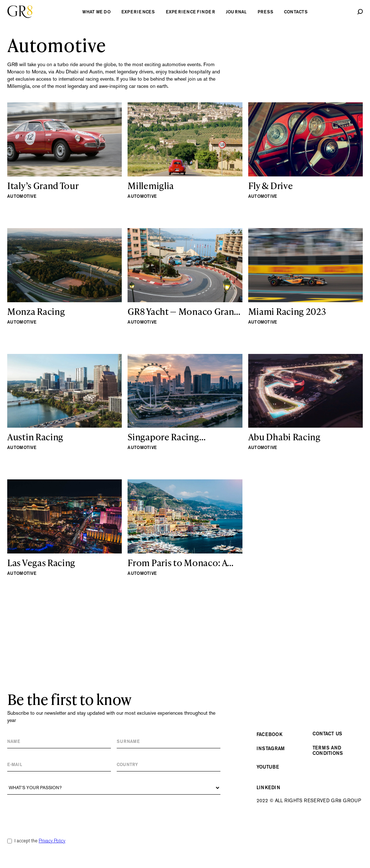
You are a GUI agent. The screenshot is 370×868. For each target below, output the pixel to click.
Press (265, 12)
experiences (138, 12)
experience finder (190, 12)
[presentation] (62, 812)
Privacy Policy (52, 841)
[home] (20, 12)
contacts (296, 12)
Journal (236, 12)
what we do (96, 12)
